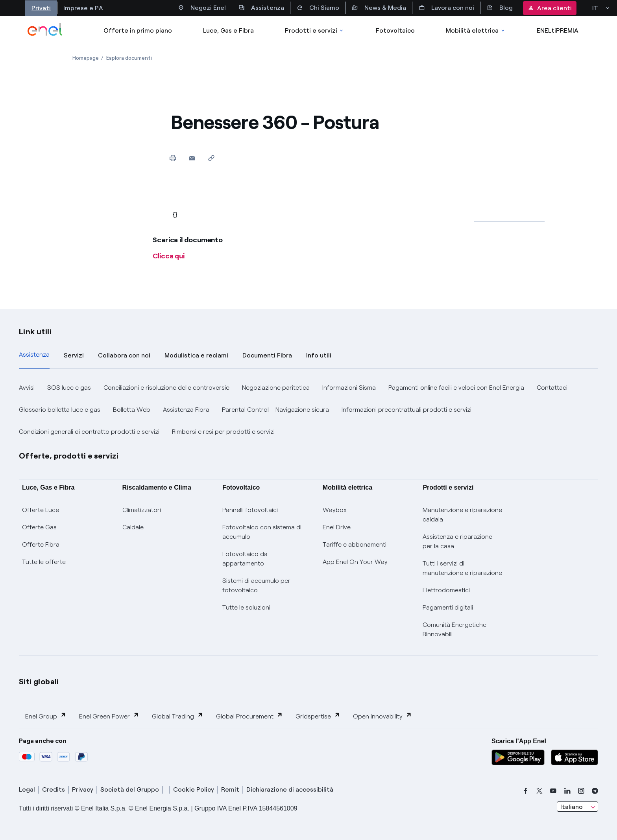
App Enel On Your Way (355, 562)
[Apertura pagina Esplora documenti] (129, 58)
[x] (539, 791)
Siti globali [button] (39, 682)
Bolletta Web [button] (132, 410)
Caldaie (133, 527)
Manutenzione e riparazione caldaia (462, 515)
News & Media (379, 8)
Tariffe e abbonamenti (355, 544)
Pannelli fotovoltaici (250, 510)
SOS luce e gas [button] (69, 388)
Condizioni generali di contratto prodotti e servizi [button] (89, 432)
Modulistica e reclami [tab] (196, 355)
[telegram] (595, 791)
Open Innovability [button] (382, 716)
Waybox (335, 510)
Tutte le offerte (44, 562)
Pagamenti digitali (448, 607)
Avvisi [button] (27, 388)
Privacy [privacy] (83, 789)
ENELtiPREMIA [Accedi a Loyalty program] (558, 30)
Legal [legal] (27, 789)
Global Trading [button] (178, 716)
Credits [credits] (54, 789)
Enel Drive (337, 527)
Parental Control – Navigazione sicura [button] (275, 410)
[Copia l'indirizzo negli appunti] (211, 158)
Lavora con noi (446, 8)
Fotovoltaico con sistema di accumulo (262, 532)
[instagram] (581, 791)
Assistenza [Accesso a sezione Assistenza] (261, 8)
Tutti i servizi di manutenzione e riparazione (462, 568)
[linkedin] (567, 791)
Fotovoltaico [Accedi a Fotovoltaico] (395, 30)
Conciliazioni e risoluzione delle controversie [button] (166, 388)
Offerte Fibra (41, 544)
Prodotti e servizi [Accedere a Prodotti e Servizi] (315, 30)
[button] (192, 158)
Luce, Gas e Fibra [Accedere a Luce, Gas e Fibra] (228, 30)
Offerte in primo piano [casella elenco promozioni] (138, 30)
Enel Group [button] (46, 716)
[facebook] (526, 791)
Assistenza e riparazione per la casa (457, 541)
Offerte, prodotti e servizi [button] (69, 456)
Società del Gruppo (130, 789)
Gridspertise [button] (318, 716)
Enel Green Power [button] (109, 716)
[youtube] (553, 791)
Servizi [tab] (74, 355)
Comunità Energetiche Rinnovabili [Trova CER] (454, 629)
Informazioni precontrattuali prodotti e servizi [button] (406, 410)
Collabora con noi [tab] (124, 355)
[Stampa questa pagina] (173, 158)
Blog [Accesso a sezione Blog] (500, 8)
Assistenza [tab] (34, 355)
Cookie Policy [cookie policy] (194, 789)
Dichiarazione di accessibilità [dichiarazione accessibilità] (290, 789)
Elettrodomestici (446, 590)
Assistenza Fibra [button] (186, 410)
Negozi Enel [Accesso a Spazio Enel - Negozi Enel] (202, 8)
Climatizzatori (142, 510)
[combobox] (577, 807)
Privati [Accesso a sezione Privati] (41, 8)
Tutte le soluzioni (246, 607)
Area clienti (550, 8)
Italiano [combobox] (572, 807)
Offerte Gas (39, 527)
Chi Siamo (318, 8)
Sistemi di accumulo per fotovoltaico (256, 585)
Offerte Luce (41, 510)
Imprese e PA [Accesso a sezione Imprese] (83, 8)
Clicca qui (169, 256)
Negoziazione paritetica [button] (276, 388)
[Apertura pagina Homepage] (86, 58)
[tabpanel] (308, 410)
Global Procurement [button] (249, 716)
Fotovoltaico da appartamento (245, 559)
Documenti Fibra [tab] (267, 355)
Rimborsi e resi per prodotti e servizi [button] (223, 432)
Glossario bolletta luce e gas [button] (60, 410)
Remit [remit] (230, 789)
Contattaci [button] (552, 388)
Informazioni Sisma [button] (349, 388)
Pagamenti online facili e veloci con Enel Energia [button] (456, 388)
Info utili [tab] (319, 355)
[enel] (45, 29)
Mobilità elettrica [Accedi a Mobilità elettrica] (476, 30)
